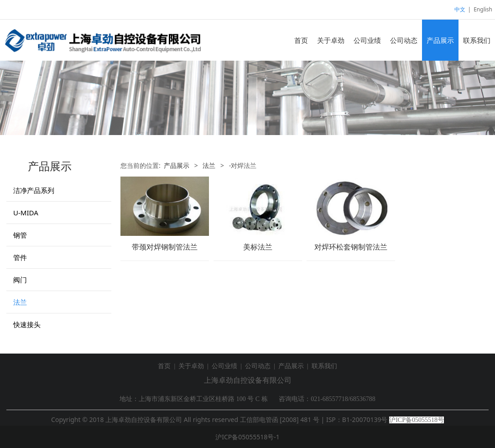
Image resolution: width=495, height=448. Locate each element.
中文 (460, 9)
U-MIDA (26, 213)
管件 (20, 257)
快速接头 (27, 324)
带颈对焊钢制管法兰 (165, 247)
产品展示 (440, 40)
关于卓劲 (331, 40)
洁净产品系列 (34, 190)
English (483, 9)
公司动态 (404, 40)
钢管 (20, 235)
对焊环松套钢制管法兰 (351, 247)
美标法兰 (258, 247)
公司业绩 (367, 40)
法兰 (20, 302)
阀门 (20, 280)
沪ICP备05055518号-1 (247, 437)
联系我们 (477, 40)
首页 (301, 40)
